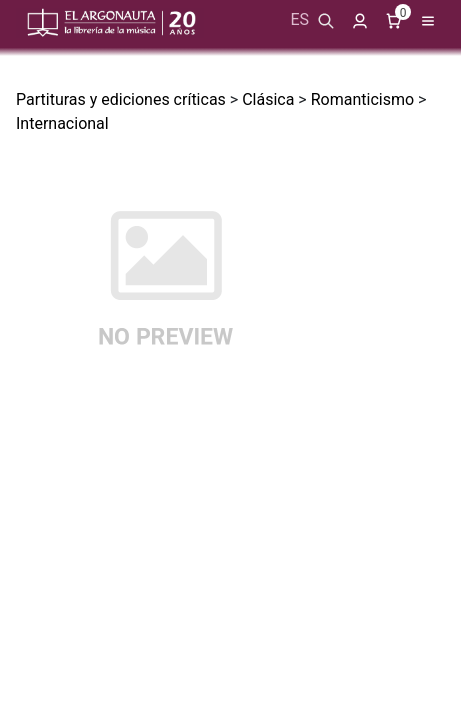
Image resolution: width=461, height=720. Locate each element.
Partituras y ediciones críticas (121, 99)
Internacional (62, 123)
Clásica (268, 99)
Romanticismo (362, 99)
